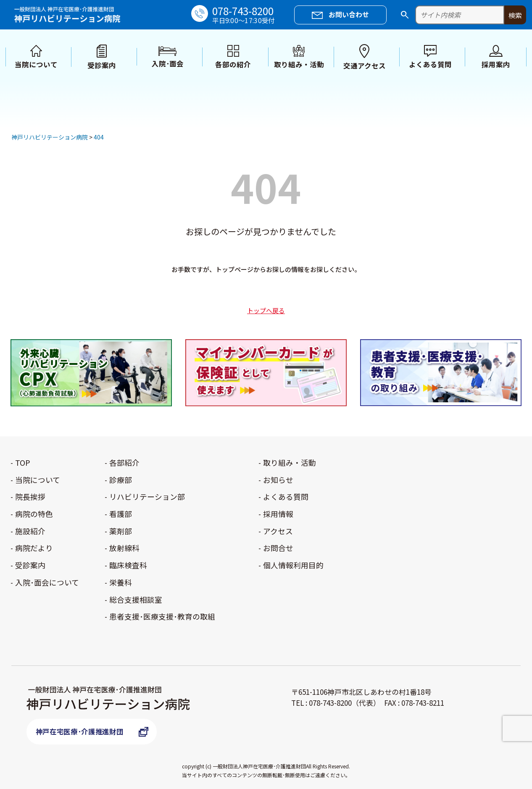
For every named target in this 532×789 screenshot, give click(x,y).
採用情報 (277, 513)
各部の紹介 (233, 57)
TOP (22, 463)
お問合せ (277, 546)
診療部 (120, 479)
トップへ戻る (266, 310)
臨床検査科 (127, 563)
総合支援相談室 (134, 596)
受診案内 (102, 57)
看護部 (120, 513)
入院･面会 (167, 57)
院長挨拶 (29, 496)
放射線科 (124, 546)
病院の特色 (33, 513)
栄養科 (120, 579)
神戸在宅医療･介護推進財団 (85, 728)
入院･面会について (45, 579)
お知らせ (277, 479)
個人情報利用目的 (292, 563)
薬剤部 (120, 529)
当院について (36, 57)
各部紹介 (124, 463)
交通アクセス (364, 57)
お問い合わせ (349, 14)
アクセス (277, 529)
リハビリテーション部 (145, 496)
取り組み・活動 (299, 57)
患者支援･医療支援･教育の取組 (159, 613)
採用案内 (496, 57)
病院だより (33, 546)
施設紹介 (29, 529)
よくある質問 (430, 57)
